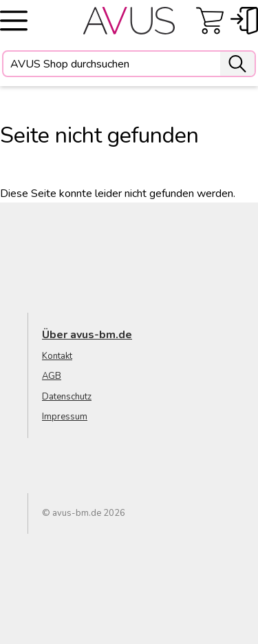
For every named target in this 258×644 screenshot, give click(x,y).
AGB (52, 376)
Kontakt (57, 356)
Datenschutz (67, 397)
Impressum (65, 417)
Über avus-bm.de (87, 335)
